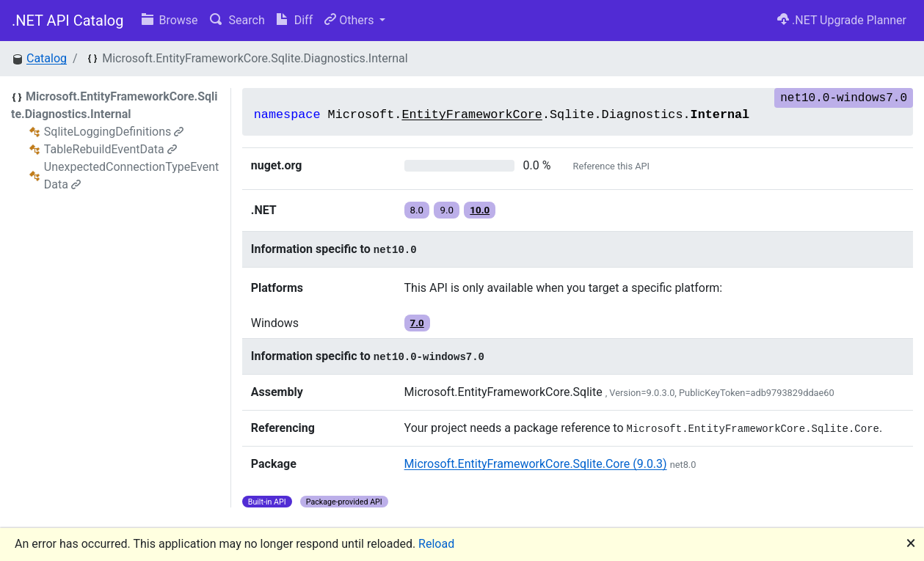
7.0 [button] (417, 323)
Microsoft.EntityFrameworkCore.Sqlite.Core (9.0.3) (536, 464)
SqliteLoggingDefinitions (114, 132)
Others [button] (350, 20)
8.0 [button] (417, 210)
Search (237, 20)
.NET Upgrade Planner (842, 20)
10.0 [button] (480, 210)
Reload (436, 544)
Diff (295, 20)
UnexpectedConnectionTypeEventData (132, 176)
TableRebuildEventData (110, 149)
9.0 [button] (447, 210)
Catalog (47, 58)
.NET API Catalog (68, 21)
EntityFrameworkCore (472, 115)
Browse (170, 20)
